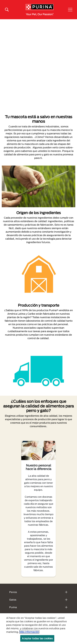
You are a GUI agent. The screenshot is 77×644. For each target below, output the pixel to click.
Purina (13, 607)
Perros (13, 592)
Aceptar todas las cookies (37, 638)
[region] (38, 629)
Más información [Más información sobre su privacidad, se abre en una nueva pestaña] (29, 632)
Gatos (13, 600)
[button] (70, 10)
